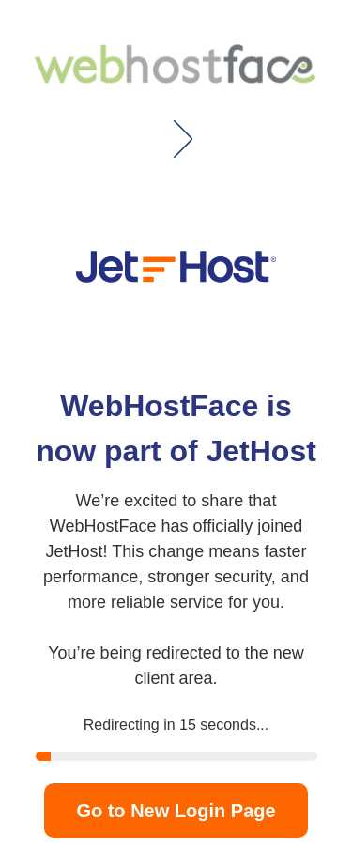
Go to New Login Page (176, 811)
